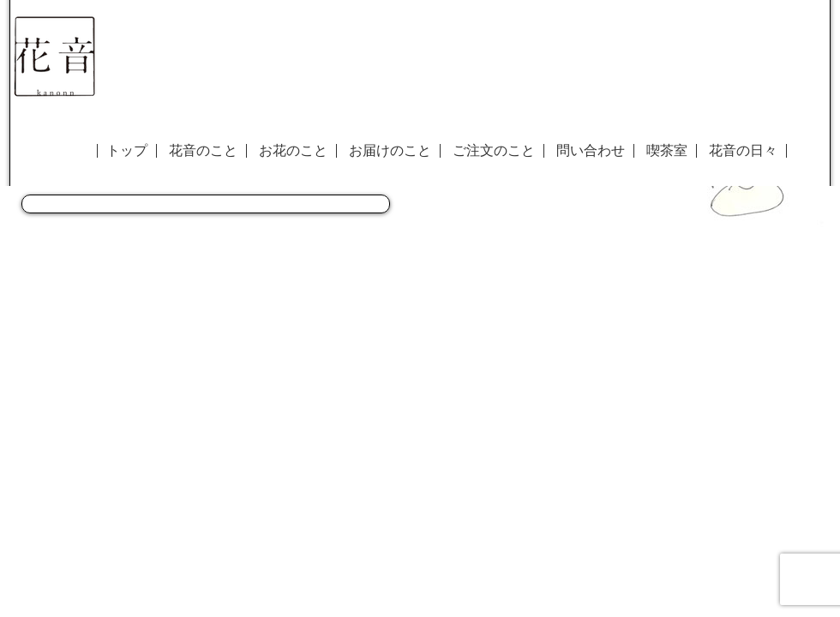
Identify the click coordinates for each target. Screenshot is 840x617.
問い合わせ (591, 150)
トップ (127, 150)
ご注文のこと (494, 150)
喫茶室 (667, 150)
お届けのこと (390, 150)
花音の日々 (743, 150)
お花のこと (293, 150)
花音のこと (203, 150)
